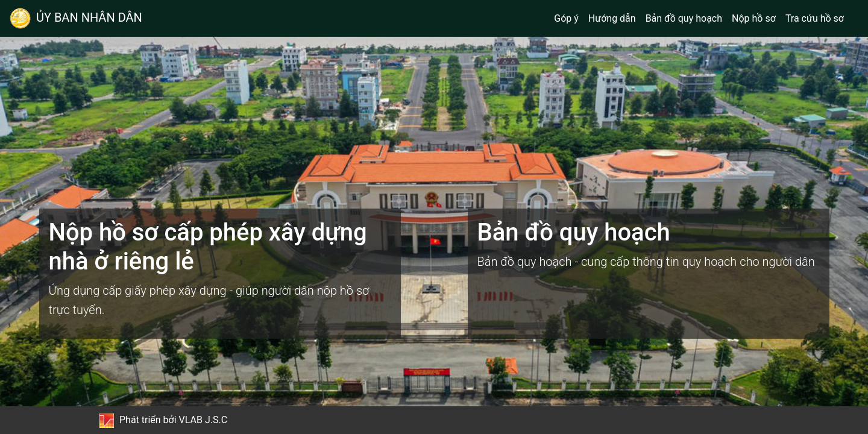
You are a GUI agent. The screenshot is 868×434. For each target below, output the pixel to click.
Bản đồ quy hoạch (684, 18)
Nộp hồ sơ (754, 18)
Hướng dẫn (612, 18)
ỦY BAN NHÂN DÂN (76, 18)
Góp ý (566, 18)
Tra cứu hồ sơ (815, 18)
